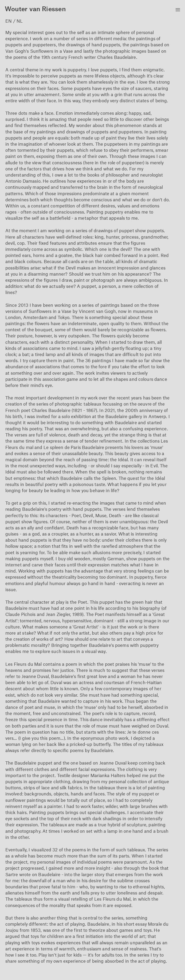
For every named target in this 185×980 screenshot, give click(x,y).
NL (20, 21)
